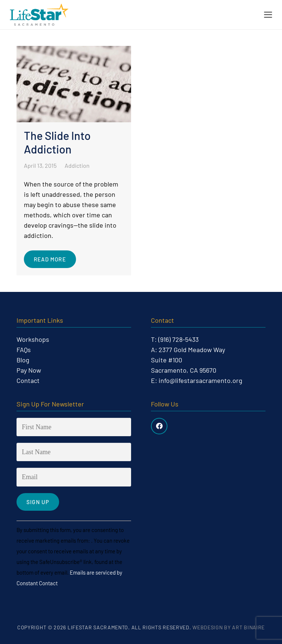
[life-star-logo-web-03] (39, 15)
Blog (23, 360)
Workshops (33, 339)
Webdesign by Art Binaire (229, 627)
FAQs (24, 350)
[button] (268, 15)
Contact (28, 380)
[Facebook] (159, 426)
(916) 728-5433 (178, 339)
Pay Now (29, 370)
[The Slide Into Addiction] (74, 161)
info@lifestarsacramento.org (200, 380)
